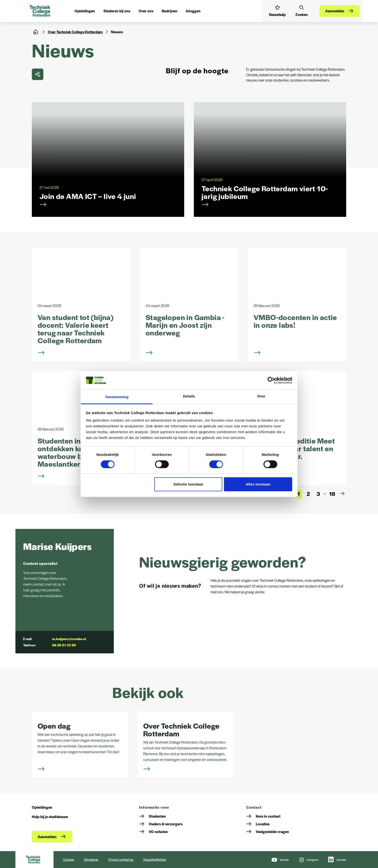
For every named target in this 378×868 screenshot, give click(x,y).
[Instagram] (308, 860)
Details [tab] (189, 396)
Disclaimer (91, 859)
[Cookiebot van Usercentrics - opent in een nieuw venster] (271, 380)
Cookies (69, 859)
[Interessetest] (277, 11)
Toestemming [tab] (117, 397)
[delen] (38, 74)
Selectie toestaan (188, 484)
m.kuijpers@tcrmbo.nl (69, 639)
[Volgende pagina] (342, 494)
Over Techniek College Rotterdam (75, 32)
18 (332, 494)
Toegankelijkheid (155, 859)
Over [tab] (261, 396)
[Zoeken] (302, 11)
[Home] (36, 32)
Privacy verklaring (121, 859)
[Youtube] (280, 860)
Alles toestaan (258, 484)
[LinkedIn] (337, 860)
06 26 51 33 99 (64, 645)
